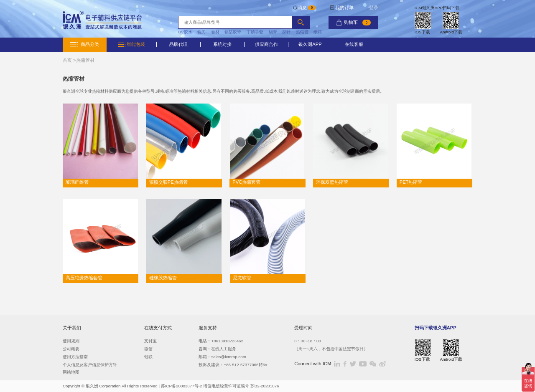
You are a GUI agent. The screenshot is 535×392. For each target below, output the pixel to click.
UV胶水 (185, 32)
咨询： (205, 349)
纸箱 (318, 32)
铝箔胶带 (233, 32)
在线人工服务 (224, 349)
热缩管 (302, 32)
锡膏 (273, 32)
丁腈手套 (255, 32)
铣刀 (201, 32)
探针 (286, 32)
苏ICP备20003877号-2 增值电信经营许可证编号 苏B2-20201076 (220, 386)
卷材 (215, 32)
